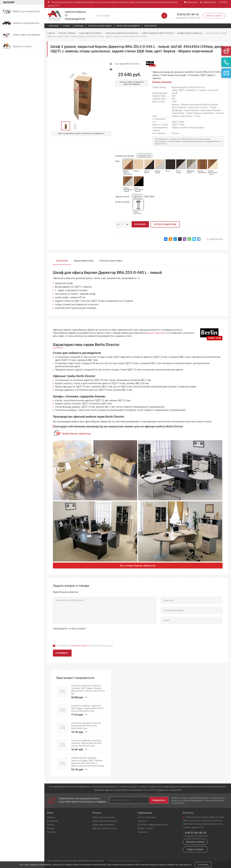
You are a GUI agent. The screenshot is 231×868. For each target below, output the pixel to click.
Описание (62, 261)
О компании (53, 821)
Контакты (151, 26)
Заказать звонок (214, 16)
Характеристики (84, 261)
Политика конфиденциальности (153, 825)
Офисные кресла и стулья (105, 828)
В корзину (140, 224)
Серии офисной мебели (90, 33)
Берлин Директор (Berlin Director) (158, 33)
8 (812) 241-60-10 (188, 14)
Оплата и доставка (100, 26)
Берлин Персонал (156, 333)
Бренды (79, 26)
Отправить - (62, 653)
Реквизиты (143, 832)
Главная (51, 33)
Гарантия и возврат (128, 26)
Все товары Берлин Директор (138, 566)
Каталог (54, 26)
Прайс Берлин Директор (76, 434)
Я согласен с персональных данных (85, 646)
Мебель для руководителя (105, 821)
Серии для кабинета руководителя (122, 33)
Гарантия (142, 821)
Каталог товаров (67, 33)
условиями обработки (80, 646)
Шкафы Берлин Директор (190, 33)
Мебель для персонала (103, 817)
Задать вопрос (195, 849)
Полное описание (162, 82)
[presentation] (75, 636)
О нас (67, 26)
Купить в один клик (165, 224)
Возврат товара (145, 828)
